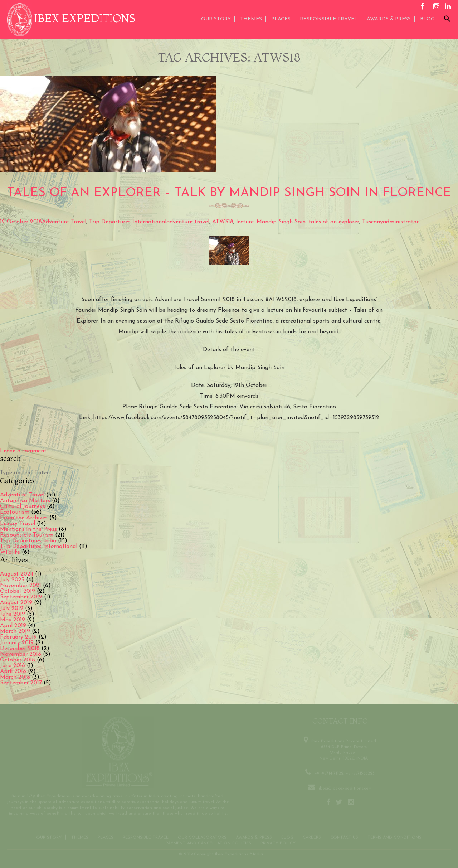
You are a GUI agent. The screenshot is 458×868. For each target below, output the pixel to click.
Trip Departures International (128, 222)
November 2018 (21, 654)
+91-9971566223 (360, 772)
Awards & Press (254, 837)
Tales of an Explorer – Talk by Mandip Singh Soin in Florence (229, 193)
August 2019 (16, 603)
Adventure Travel (64, 222)
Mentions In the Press (28, 529)
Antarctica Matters (25, 501)
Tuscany (372, 222)
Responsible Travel (329, 19)
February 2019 (18, 637)
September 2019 (21, 597)
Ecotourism (15, 512)
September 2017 (21, 683)
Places (281, 19)
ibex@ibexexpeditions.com (345, 787)
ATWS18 (223, 222)
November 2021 (21, 586)
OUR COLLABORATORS (202, 837)
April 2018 (13, 671)
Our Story (216, 19)
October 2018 (18, 660)
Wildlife (10, 552)
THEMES (251, 19)
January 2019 (17, 643)
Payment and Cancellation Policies (208, 842)
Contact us (344, 837)
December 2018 (20, 649)
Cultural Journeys (23, 506)
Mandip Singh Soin (281, 222)
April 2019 (13, 626)
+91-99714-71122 (329, 772)
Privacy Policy (278, 842)
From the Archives (24, 518)
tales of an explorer (334, 222)
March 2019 (15, 631)
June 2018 (13, 666)
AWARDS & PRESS (389, 19)
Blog (427, 19)
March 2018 (15, 677)
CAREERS (312, 837)
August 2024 (17, 574)
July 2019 (12, 608)
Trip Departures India (28, 541)
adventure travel (188, 222)
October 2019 (18, 591)
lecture (245, 222)
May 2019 (13, 620)
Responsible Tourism (27, 535)
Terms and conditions (394, 837)
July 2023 (12, 580)
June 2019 (13, 614)
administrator (401, 222)
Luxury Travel (18, 524)
